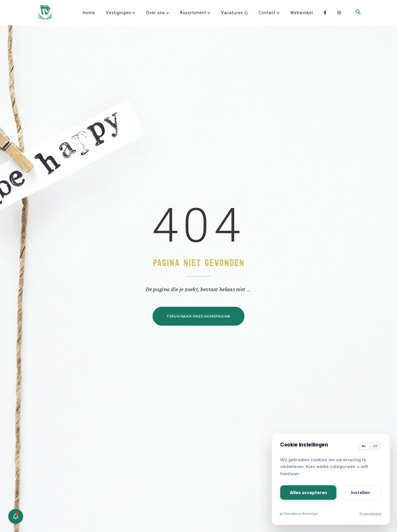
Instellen (360, 492)
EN (375, 446)
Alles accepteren (308, 492)
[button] (358, 21)
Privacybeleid (370, 514)
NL (364, 446)
